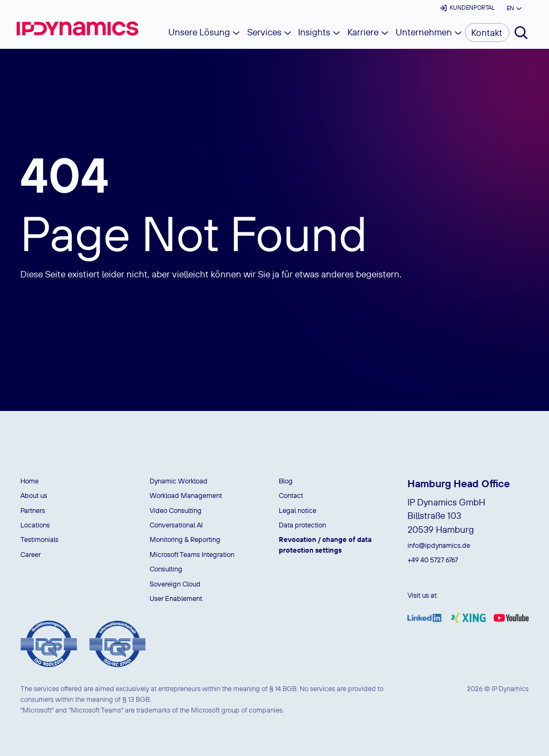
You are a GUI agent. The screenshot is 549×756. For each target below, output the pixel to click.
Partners (33, 510)
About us (34, 495)
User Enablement (176, 598)
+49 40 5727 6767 (433, 560)
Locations (35, 525)
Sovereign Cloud (175, 584)
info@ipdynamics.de (439, 545)
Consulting (166, 569)
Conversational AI (176, 525)
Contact (291, 495)
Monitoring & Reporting (185, 539)
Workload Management (186, 495)
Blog (286, 481)
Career (31, 554)
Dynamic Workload (179, 481)
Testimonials (39, 539)
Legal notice (298, 510)
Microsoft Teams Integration (192, 554)
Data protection (302, 525)
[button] (514, 8)
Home (29, 481)
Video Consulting (176, 510)
